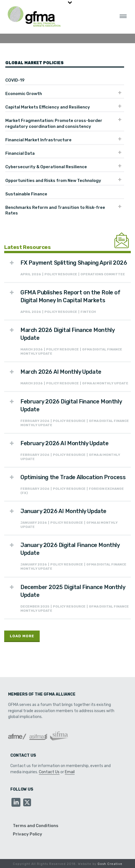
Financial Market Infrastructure (38, 140)
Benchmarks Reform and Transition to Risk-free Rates (55, 210)
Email (70, 772)
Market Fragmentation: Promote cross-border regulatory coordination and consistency (54, 123)
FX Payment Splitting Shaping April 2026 (74, 263)
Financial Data (20, 153)
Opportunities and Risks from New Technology (53, 181)
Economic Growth (24, 94)
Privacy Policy (28, 834)
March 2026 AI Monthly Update (61, 372)
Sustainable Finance (26, 194)
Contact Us (49, 772)
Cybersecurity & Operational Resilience (46, 167)
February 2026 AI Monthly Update (65, 443)
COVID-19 (15, 80)
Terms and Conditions (36, 826)
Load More (22, 636)
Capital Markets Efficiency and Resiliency (48, 107)
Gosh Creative (110, 864)
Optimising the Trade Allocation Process (73, 477)
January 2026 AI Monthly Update (63, 511)
